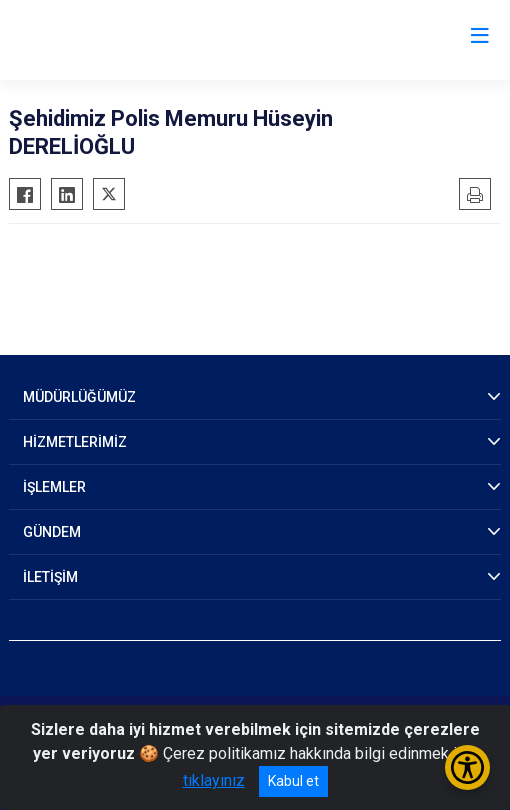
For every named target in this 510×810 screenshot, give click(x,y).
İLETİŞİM (50, 577)
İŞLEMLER (54, 487)
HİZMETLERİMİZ (75, 442)
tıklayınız (214, 780)
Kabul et (293, 781)
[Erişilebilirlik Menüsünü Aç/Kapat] (467, 767)
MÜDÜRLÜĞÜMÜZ (79, 397)
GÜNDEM (52, 532)
